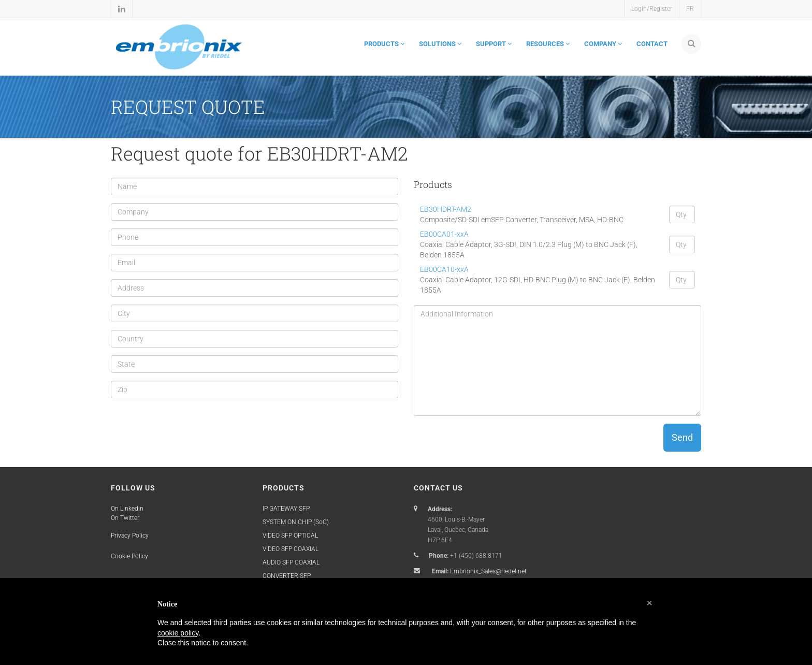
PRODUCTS (384, 44)
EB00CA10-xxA (444, 269)
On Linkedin (127, 509)
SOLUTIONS (440, 44)
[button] (649, 603)
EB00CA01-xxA (444, 234)
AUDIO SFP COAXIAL (291, 562)
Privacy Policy (130, 536)
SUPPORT (494, 44)
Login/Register (652, 9)
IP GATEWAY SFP (286, 509)
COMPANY (603, 44)
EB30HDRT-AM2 (446, 209)
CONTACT (652, 44)
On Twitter (125, 518)
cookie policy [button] (178, 633)
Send (682, 437)
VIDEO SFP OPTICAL (290, 536)
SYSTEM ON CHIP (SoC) (296, 522)
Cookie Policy (129, 556)
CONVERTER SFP (287, 576)
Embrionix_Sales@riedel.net (488, 571)
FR (690, 9)
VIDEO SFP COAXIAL (291, 549)
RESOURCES (548, 44)
